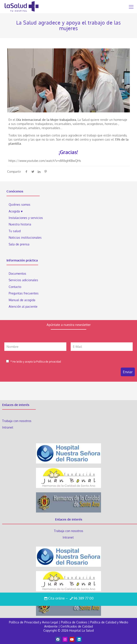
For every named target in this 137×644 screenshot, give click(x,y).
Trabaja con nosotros (17, 421)
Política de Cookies (74, 622)
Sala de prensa (19, 244)
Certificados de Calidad (77, 626)
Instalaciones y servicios (26, 218)
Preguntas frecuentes (24, 293)
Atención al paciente (24, 306)
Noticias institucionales (25, 237)
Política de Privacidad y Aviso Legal (34, 622)
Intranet (8, 427)
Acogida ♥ (16, 211)
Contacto (15, 287)
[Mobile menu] (131, 7)
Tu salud (15, 231)
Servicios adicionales (23, 280)
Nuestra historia (20, 224)
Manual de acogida (22, 300)
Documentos (17, 274)
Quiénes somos (20, 205)
